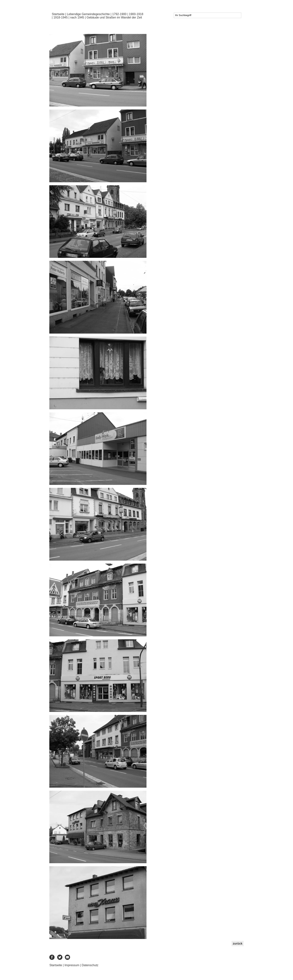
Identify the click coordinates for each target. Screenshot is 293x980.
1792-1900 (119, 14)
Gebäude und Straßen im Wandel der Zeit (114, 17)
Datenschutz (90, 965)
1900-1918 (136, 14)
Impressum (72, 965)
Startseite (58, 14)
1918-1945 (61, 17)
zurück (238, 944)
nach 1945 (77, 17)
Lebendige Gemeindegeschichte (88, 14)
